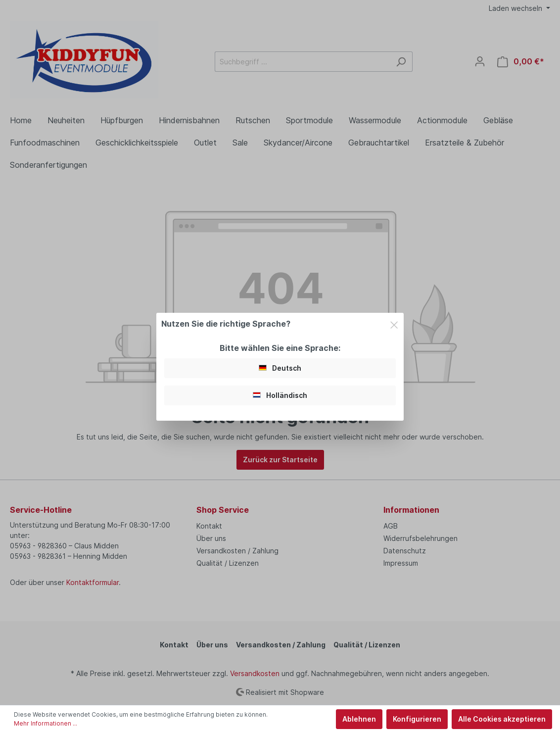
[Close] (394, 323)
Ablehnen (359, 719)
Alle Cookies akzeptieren (502, 719)
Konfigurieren (417, 719)
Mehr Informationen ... (46, 723)
